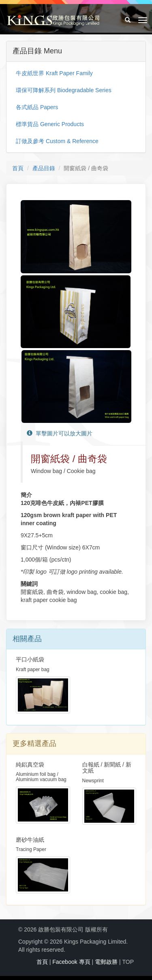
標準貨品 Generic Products (50, 124)
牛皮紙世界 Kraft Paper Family (54, 73)
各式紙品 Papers (37, 107)
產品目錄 (44, 168)
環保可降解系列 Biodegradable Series (64, 90)
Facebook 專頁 (71, 962)
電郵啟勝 (106, 962)
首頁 (18, 168)
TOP (128, 962)
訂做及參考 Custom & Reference (57, 141)
